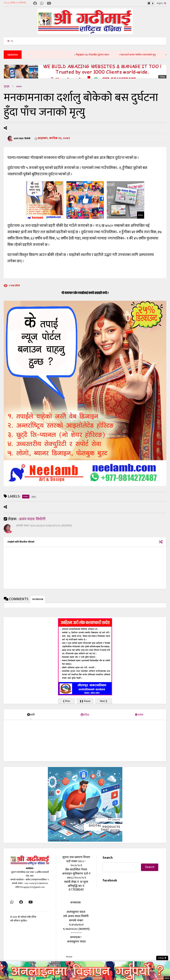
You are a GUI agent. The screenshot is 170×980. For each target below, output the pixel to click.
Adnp (162, 77)
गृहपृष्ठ (7, 86)
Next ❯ (104, 701)
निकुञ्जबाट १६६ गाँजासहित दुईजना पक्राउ (98, 55)
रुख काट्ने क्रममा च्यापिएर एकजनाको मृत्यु (143, 55)
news (19, 86)
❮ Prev (66, 701)
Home (69, 957)
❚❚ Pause (85, 701)
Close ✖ (162, 958)
